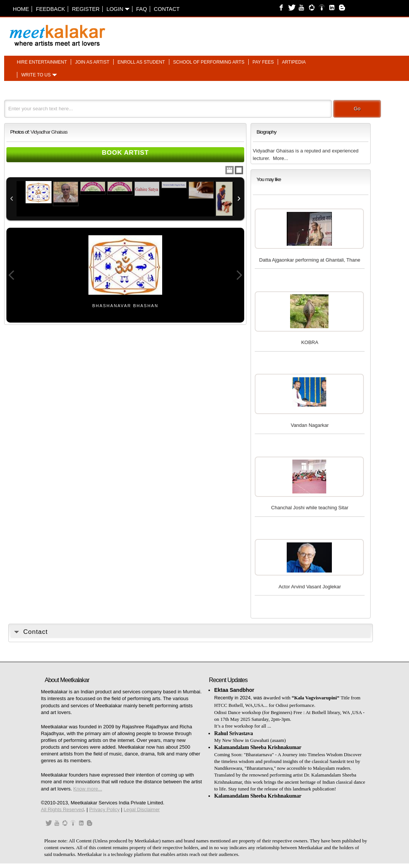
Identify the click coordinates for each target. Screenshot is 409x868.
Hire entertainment (42, 62)
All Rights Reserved (62, 809)
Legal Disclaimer (142, 809)
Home (21, 9)
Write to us (36, 75)
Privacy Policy (104, 809)
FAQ (142, 9)
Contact (167, 9)
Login (118, 9)
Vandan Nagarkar (310, 425)
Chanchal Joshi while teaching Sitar (310, 508)
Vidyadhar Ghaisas (49, 132)
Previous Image (12, 275)
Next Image (239, 275)
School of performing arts (209, 62)
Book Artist (125, 153)
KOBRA (310, 342)
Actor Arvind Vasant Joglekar (310, 587)
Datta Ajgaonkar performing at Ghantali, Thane (310, 260)
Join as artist (92, 62)
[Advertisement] (298, 32)
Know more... (88, 789)
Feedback (50, 9)
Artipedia (294, 62)
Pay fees (263, 62)
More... (280, 158)
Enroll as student (141, 62)
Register (86, 9)
